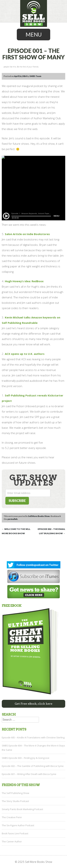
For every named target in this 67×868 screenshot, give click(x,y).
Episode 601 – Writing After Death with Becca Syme (29, 774)
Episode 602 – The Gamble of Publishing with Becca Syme (33, 766)
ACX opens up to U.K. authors (25, 354)
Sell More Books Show (39, 516)
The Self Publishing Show (15, 793)
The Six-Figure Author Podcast (18, 825)
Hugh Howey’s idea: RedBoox (24, 281)
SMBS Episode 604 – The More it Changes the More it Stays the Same (33, 748)
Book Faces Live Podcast (15, 833)
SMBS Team (35, 76)
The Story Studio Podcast (15, 801)
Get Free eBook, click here (33, 704)
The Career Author (12, 841)
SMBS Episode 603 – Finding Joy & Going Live (26, 758)
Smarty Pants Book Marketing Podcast (22, 809)
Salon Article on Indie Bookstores (27, 234)
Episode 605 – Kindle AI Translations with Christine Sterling (33, 737)
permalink (13, 519)
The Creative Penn (12, 817)
